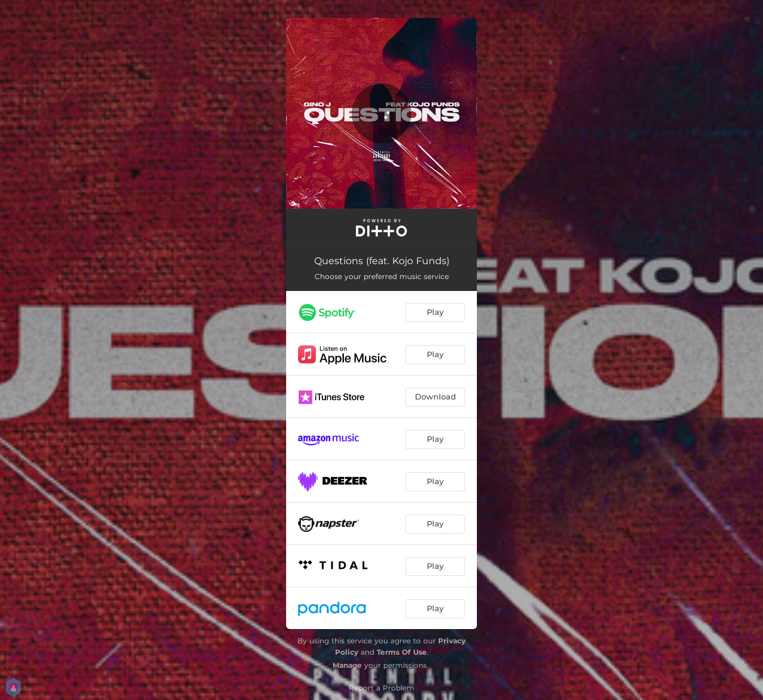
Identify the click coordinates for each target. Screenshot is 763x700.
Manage (347, 665)
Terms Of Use (402, 652)
